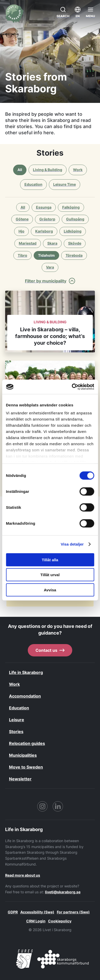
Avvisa (50, 590)
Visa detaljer (72, 544)
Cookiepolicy (60, 921)
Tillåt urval (50, 575)
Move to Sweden (26, 767)
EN (78, 12)
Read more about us (23, 875)
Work (14, 684)
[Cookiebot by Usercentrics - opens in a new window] (72, 387)
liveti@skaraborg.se (63, 892)
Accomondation (25, 696)
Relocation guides (27, 743)
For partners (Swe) (73, 912)
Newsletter (20, 779)
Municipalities (23, 755)
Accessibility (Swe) (37, 912)
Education (19, 708)
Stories (16, 732)
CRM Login (36, 921)
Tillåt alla (50, 560)
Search (63, 12)
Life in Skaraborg (26, 672)
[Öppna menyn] (90, 12)
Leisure (17, 720)
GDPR (13, 912)
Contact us (50, 650)
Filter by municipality (50, 281)
